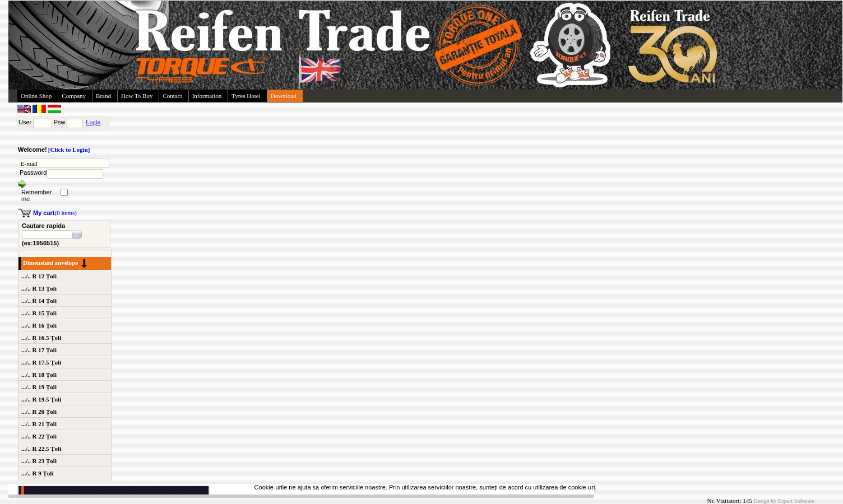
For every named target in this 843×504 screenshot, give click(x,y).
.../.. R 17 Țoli (39, 350)
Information (207, 96)
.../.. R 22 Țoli (39, 436)
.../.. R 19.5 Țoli (41, 399)
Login (93, 122)
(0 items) (55, 213)
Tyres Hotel (246, 96)
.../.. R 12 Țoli (39, 276)
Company (74, 96)
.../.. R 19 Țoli (39, 387)
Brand (103, 96)
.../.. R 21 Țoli (39, 424)
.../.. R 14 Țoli (39, 301)
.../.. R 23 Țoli (39, 461)
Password (33, 172)
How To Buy (137, 96)
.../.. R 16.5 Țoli (41, 338)
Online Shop (36, 96)
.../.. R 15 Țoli (39, 313)
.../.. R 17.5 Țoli (41, 362)
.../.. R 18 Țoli (39, 375)
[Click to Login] (69, 150)
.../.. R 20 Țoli (39, 412)
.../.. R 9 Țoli (37, 473)
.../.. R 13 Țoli (39, 288)
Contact (172, 96)
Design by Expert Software (784, 501)
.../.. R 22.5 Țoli (41, 449)
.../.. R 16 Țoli (39, 325)
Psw (60, 122)
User (25, 122)
